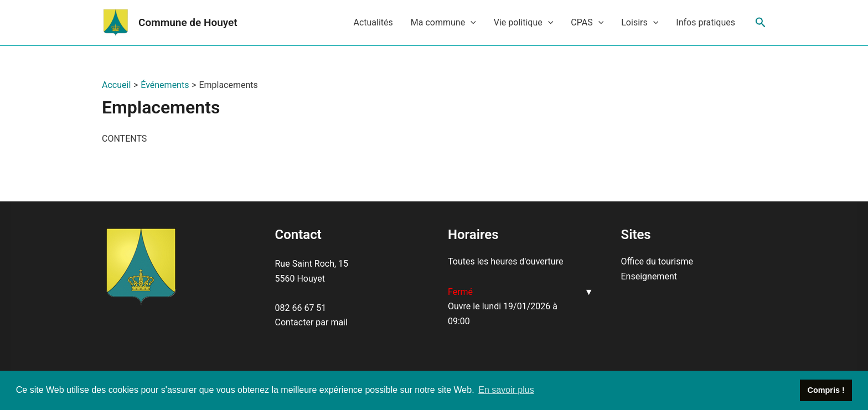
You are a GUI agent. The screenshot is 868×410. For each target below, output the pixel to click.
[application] (471, 23)
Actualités (373, 22)
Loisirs (640, 23)
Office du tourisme (657, 261)
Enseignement (649, 276)
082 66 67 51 (301, 308)
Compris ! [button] (826, 390)
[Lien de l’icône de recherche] (761, 23)
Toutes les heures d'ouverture (505, 261)
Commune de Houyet (188, 22)
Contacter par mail (311, 322)
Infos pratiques (706, 22)
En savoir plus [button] (506, 390)
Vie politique (524, 23)
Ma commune (443, 23)
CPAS (587, 23)
